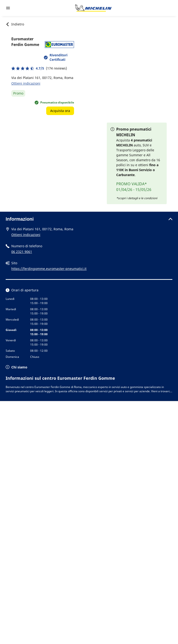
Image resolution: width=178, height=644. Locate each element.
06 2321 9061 (22, 252)
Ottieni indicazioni (26, 83)
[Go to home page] (93, 8)
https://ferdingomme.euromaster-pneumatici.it (49, 269)
